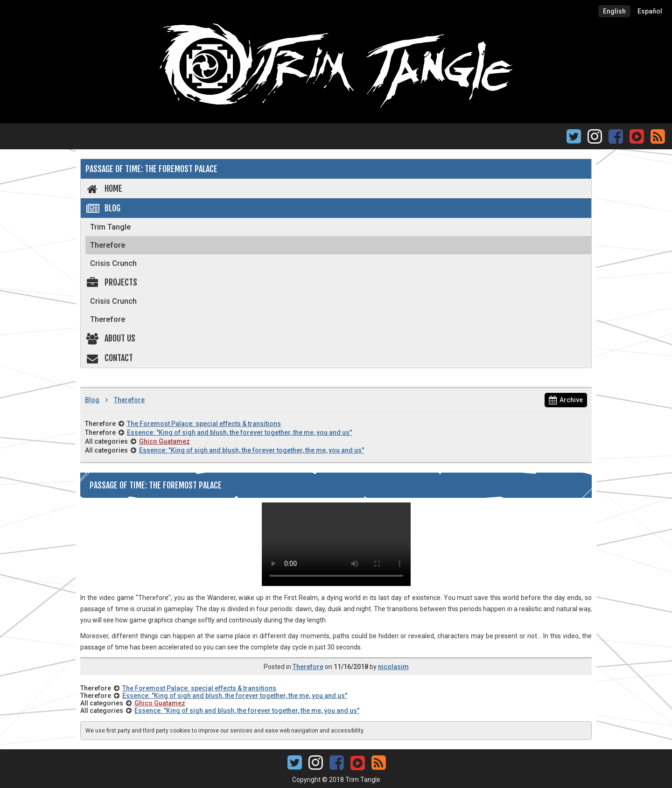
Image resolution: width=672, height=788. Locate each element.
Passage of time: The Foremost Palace (151, 169)
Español (650, 11)
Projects (111, 282)
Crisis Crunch (113, 263)
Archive (566, 400)
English (614, 11)
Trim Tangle (110, 227)
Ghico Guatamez (164, 441)
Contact (109, 358)
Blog (103, 208)
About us (110, 338)
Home (104, 188)
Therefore (108, 245)
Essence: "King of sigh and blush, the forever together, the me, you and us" (239, 432)
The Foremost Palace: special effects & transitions (204, 424)
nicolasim (393, 667)
